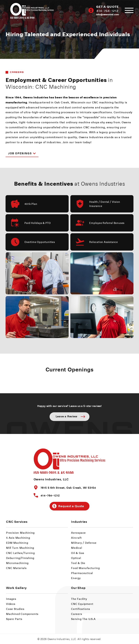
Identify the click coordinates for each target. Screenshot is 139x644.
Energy (76, 578)
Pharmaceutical (82, 573)
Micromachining (17, 563)
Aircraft (76, 538)
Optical (76, 558)
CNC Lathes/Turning (20, 553)
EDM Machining (17, 543)
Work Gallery (16, 588)
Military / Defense (84, 543)
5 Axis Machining (18, 538)
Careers (77, 614)
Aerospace (78, 533)
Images (11, 599)
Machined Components (22, 614)
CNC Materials (16, 568)
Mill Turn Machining (20, 548)
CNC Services (17, 521)
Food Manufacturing (85, 568)
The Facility (79, 599)
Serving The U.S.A (83, 619)
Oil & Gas (78, 553)
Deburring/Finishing (20, 558)
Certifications (81, 609)
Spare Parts (14, 619)
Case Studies (15, 609)
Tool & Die (78, 563)
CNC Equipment (82, 604)
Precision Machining (20, 533)
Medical (77, 548)
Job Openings (22, 153)
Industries (79, 521)
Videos (11, 604)
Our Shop (78, 588)
